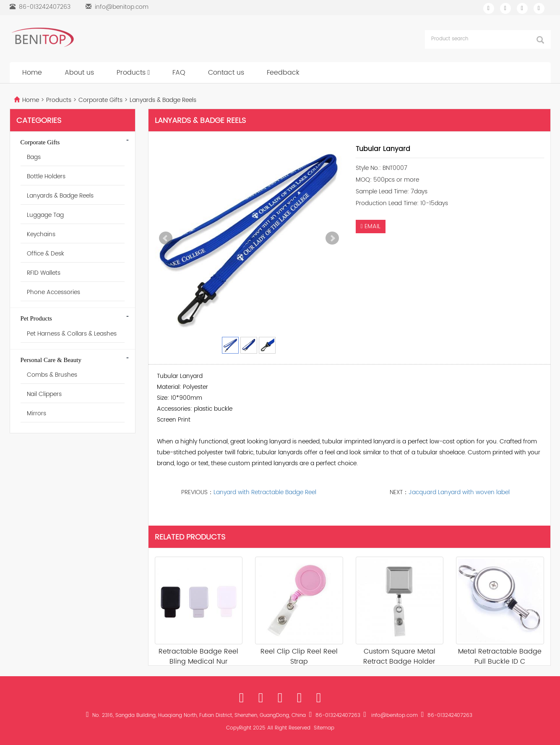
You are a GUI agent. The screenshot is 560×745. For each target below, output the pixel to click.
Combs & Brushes (52, 375)
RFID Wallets (44, 273)
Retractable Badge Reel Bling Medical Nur (198, 656)
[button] (149, 73)
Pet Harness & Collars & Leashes (72, 334)
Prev (166, 238)
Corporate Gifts (100, 100)
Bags (34, 157)
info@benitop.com (122, 7)
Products (133, 73)
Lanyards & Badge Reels (162, 100)
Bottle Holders (46, 176)
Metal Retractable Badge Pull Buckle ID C (500, 656)
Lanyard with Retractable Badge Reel (265, 492)
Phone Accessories (53, 292)
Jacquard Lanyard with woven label (459, 492)
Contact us (226, 73)
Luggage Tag (45, 215)
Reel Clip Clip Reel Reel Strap (299, 656)
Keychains (41, 234)
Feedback (283, 73)
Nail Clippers (44, 394)
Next (332, 238)
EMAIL (371, 226)
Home (32, 73)
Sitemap (324, 728)
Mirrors (36, 413)
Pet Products (36, 318)
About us (79, 73)
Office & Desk (46, 254)
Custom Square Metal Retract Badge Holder (399, 656)
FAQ (179, 73)
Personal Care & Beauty (51, 360)
